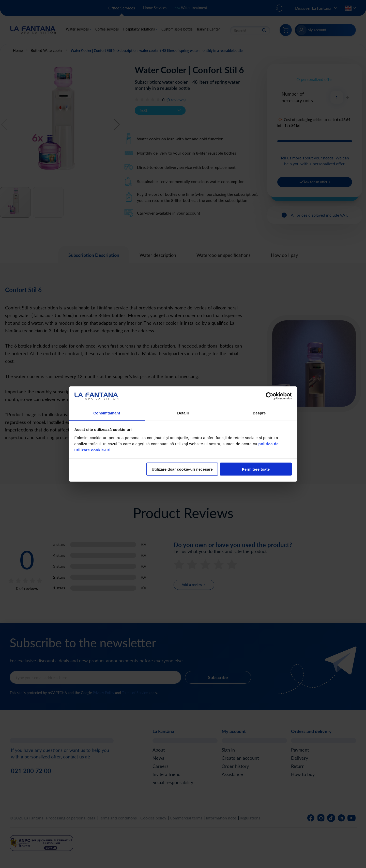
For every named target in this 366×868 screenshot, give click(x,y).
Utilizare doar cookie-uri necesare (182, 469)
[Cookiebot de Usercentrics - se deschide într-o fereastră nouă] (270, 396)
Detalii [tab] (183, 413)
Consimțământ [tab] (107, 413)
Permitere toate (256, 469)
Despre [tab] (259, 413)
